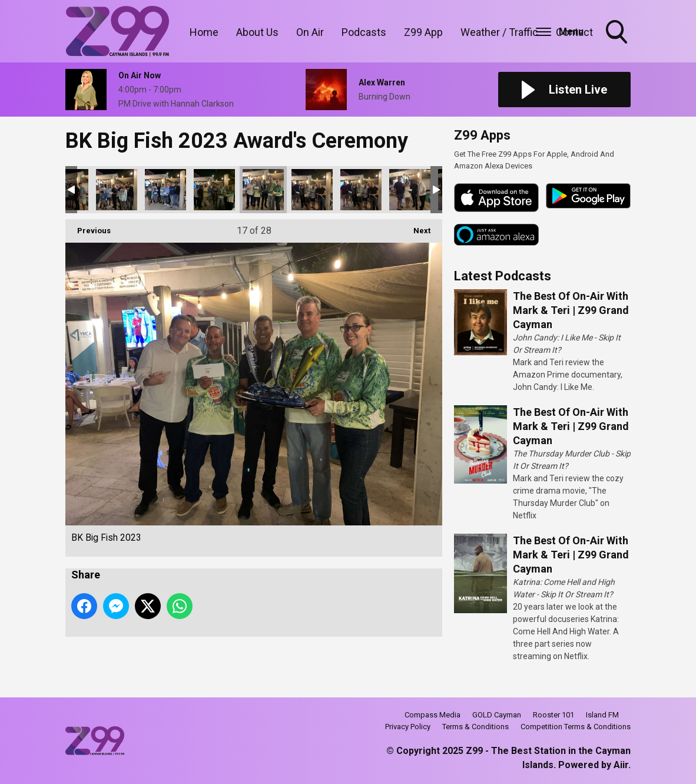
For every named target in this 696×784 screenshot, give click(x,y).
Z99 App (423, 32)
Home (204, 32)
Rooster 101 (554, 715)
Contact (574, 32)
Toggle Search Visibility (618, 33)
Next (416, 227)
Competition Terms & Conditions (576, 727)
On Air (310, 32)
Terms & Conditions (475, 727)
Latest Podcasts (503, 276)
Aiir (621, 765)
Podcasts (364, 32)
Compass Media (432, 715)
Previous (88, 227)
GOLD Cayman (497, 715)
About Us (257, 32)
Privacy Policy (408, 727)
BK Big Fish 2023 (117, 190)
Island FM (602, 715)
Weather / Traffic (499, 32)
